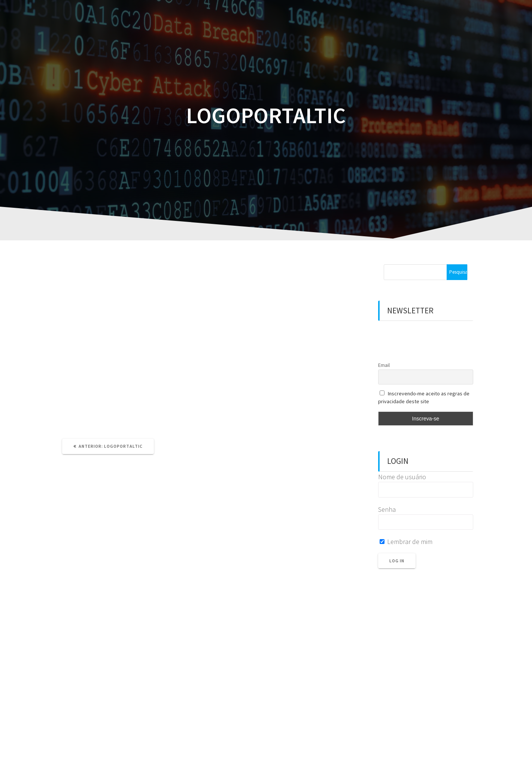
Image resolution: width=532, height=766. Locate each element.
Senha (387, 509)
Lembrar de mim (406, 542)
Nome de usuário (402, 477)
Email (384, 365)
